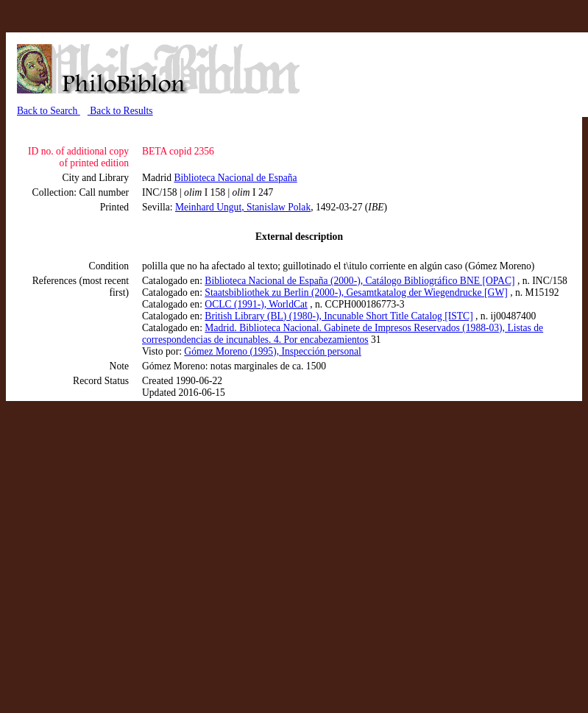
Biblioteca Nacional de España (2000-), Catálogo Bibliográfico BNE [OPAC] (359, 281)
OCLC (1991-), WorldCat (256, 304)
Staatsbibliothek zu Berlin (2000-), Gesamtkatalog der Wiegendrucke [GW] (356, 292)
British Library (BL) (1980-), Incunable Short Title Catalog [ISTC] (339, 316)
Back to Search (49, 111)
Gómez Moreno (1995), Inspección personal (272, 351)
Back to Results (120, 111)
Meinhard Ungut (208, 207)
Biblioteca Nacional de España (235, 178)
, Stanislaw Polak (276, 207)
